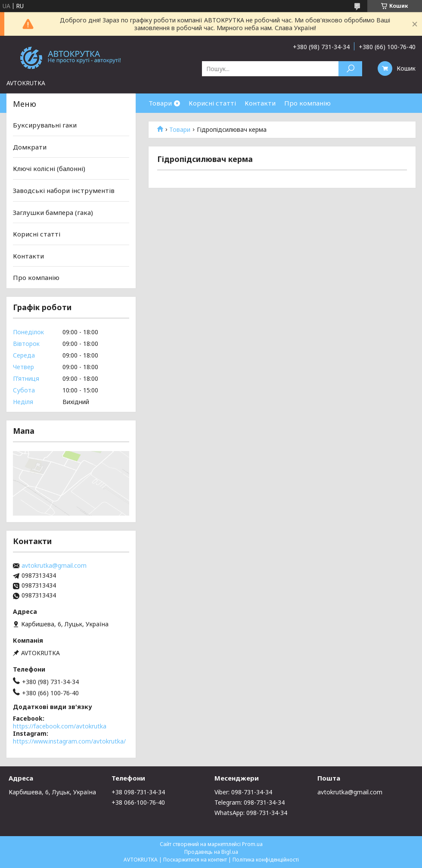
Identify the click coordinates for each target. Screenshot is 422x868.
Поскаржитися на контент (195, 860)
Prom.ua (252, 844)
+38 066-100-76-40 (138, 802)
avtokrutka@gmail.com (54, 566)
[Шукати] (350, 69)
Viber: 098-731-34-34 (243, 792)
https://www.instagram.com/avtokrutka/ (69, 741)
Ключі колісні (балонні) (49, 168)
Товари (160, 103)
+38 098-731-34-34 (138, 792)
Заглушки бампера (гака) (53, 212)
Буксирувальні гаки (45, 125)
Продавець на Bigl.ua (211, 852)
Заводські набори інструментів (64, 190)
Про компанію (307, 103)
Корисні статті (212, 103)
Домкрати (30, 147)
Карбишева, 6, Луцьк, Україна (52, 792)
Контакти (260, 103)
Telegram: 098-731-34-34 (250, 802)
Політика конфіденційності (266, 860)
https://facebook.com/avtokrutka (60, 726)
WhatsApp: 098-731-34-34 (251, 813)
